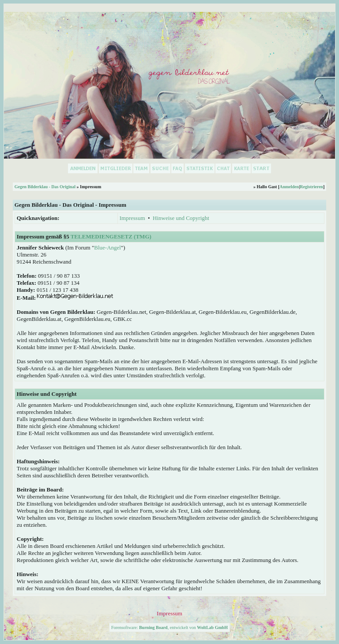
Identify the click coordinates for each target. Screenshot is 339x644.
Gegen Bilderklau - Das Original (45, 187)
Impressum (132, 218)
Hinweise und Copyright (181, 218)
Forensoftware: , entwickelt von (169, 627)
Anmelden (289, 187)
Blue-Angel (107, 248)
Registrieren (311, 187)
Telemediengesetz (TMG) (111, 236)
